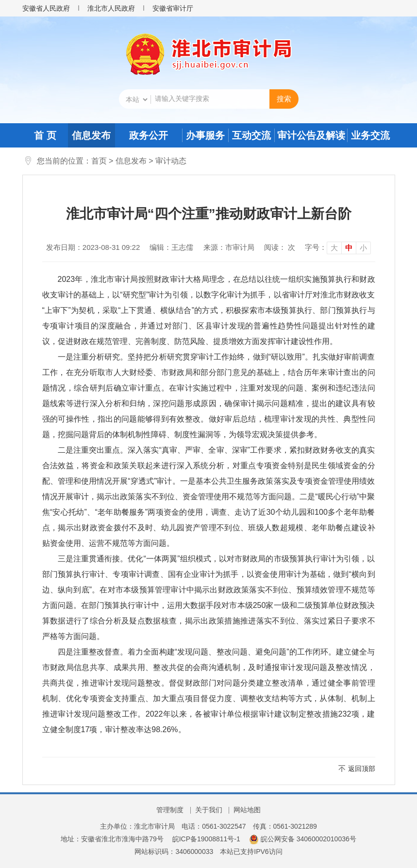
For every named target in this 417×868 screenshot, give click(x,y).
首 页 (45, 135)
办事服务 (205, 135)
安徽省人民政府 (46, 8)
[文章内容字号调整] (338, 247)
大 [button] (334, 248)
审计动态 (171, 161)
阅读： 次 (280, 247)
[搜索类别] (136, 99)
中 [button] (349, 248)
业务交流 (370, 135)
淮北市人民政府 (111, 8)
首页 (99, 161)
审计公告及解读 (311, 135)
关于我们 (209, 810)
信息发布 (91, 135)
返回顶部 (362, 769)
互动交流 (251, 135)
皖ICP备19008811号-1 (206, 839)
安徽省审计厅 (173, 8)
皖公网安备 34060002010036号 (303, 839)
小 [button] (363, 248)
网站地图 (247, 810)
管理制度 (170, 810)
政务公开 (149, 135)
